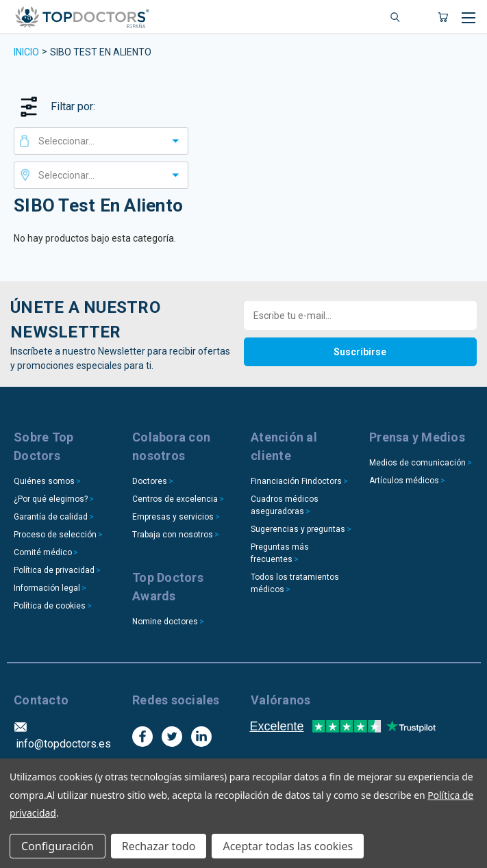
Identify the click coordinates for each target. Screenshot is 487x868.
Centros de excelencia (175, 499)
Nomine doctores (165, 622)
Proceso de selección (55, 535)
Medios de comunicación (417, 463)
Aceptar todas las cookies (288, 846)
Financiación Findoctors (296, 481)
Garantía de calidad (51, 517)
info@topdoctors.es (63, 744)
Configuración (58, 846)
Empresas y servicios (173, 517)
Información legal (47, 588)
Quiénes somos (44, 481)
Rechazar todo (159, 846)
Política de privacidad (54, 570)
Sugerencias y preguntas (298, 529)
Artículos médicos (404, 481)
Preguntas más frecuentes (280, 553)
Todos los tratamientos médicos (295, 583)
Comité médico (43, 552)
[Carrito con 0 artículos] (443, 17)
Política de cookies (50, 606)
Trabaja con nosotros (173, 535)
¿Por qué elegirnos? (51, 499)
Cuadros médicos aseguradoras (285, 505)
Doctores (150, 481)
